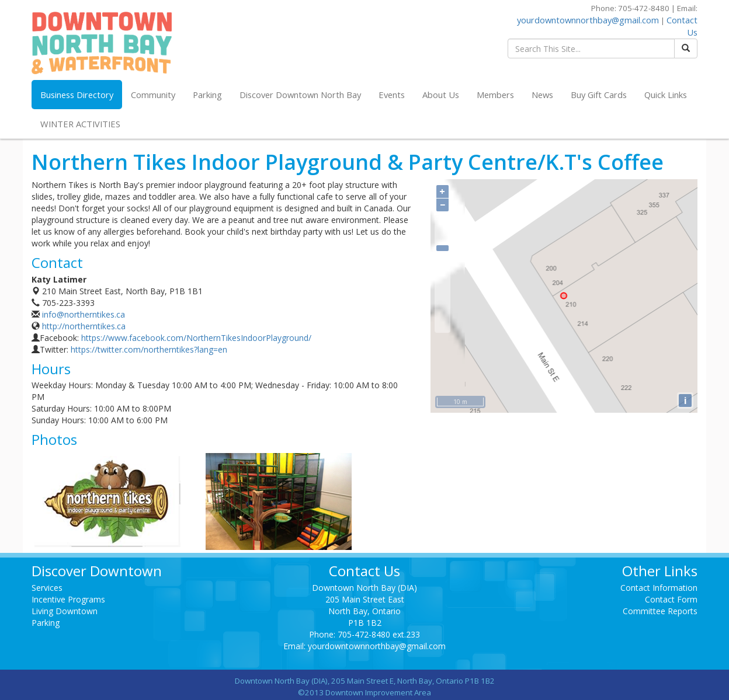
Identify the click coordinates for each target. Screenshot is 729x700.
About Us (441, 95)
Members (495, 95)
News (542, 95)
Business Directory (77, 95)
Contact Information (659, 588)
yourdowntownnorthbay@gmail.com (588, 20)
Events (392, 95)
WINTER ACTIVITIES (80, 124)
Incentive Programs (68, 599)
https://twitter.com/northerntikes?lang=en (149, 349)
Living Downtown (65, 611)
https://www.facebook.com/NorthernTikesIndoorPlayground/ (196, 338)
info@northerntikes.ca (84, 314)
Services (47, 588)
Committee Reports (660, 611)
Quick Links (666, 95)
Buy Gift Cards (599, 95)
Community (153, 95)
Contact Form (671, 599)
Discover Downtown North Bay (300, 95)
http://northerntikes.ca (84, 326)
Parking (207, 95)
